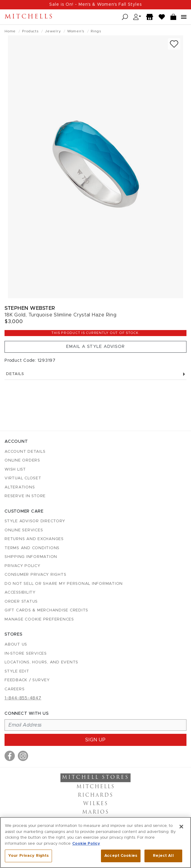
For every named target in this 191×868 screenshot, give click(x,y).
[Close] (181, 827)
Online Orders (22, 460)
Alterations (20, 487)
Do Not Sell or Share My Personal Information (64, 584)
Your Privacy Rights (28, 856)
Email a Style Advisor (95, 347)
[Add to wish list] (174, 44)
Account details (25, 452)
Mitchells (29, 17)
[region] (95, 842)
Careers (15, 689)
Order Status (21, 602)
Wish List (15, 470)
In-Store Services (26, 654)
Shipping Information (31, 557)
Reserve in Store (25, 496)
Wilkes (96, 804)
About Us (16, 645)
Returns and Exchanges (34, 539)
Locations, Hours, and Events (41, 662)
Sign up (95, 740)
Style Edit (17, 671)
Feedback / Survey (27, 680)
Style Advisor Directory (35, 521)
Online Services (24, 530)
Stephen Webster (30, 308)
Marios (96, 812)
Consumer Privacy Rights (35, 575)
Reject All (163, 856)
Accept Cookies (121, 856)
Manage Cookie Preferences (39, 619)
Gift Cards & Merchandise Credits (46, 610)
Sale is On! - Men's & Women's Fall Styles (95, 5)
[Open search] (125, 17)
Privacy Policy (23, 566)
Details (95, 374)
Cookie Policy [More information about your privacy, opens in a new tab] (86, 844)
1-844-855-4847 (23, 698)
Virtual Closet (23, 478)
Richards (95, 795)
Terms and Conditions (32, 548)
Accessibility (20, 593)
